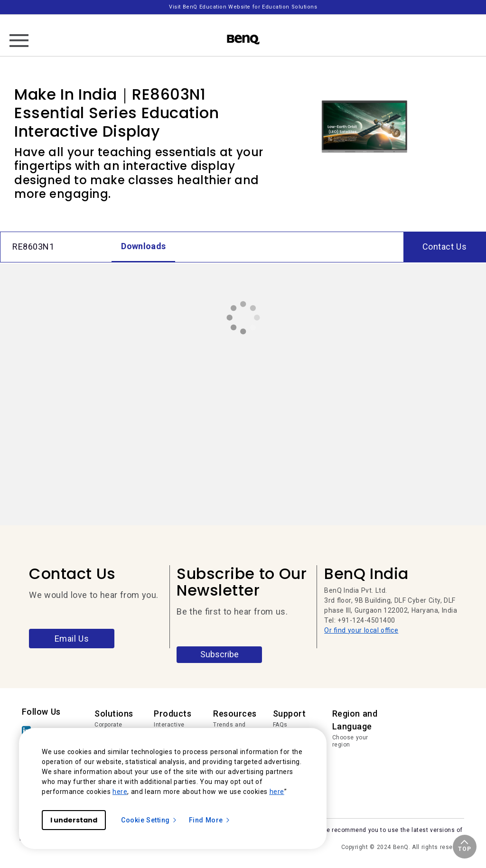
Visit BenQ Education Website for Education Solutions (243, 7)
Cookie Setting (149, 820)
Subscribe (220, 654)
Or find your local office (361, 630)
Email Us (72, 639)
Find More (210, 820)
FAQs (280, 725)
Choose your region (350, 741)
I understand (74, 820)
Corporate (108, 725)
